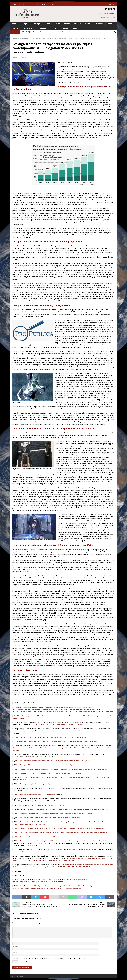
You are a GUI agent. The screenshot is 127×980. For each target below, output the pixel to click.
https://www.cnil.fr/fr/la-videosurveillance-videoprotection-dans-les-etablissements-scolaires (48, 817)
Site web (15, 952)
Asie (49, 24)
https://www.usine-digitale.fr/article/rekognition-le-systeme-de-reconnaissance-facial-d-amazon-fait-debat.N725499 (67, 809)
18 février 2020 (20, 57)
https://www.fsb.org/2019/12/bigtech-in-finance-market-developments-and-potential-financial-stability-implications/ (56, 741)
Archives (35, 4)
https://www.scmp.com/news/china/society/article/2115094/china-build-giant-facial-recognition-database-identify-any (57, 841)
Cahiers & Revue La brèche (19, 4)
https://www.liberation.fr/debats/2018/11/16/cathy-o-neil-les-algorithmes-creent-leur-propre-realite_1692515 (53, 760)
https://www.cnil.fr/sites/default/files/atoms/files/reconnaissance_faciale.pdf (42, 822)
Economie (89, 24)
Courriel (15, 946)
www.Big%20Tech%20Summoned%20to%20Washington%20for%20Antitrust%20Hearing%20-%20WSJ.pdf (51, 737)
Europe (99, 24)
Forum (110, 24)
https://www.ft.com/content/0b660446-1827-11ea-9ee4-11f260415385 (60, 724)
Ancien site (56, 4)
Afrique (25, 24)
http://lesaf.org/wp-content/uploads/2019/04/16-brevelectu (36, 794)
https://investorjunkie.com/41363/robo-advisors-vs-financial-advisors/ (42, 715)
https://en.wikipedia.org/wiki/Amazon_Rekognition (49, 805)
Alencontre (30, 57)
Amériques (37, 24)
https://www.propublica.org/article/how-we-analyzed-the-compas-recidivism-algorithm (46, 764)
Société (55, 28)
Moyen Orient (29, 28)
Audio (58, 24)
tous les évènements (107, 18)
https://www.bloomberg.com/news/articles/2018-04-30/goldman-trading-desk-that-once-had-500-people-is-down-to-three (55, 709)
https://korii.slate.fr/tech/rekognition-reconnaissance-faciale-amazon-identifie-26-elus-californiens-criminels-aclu (55, 813)
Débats (67, 24)
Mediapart (92, 676)
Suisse (65, 28)
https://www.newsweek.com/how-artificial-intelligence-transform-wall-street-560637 (44, 707)
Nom (14, 941)
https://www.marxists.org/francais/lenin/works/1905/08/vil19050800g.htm (38, 881)
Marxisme (16, 28)
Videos (74, 28)
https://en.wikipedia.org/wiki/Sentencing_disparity (33, 783)
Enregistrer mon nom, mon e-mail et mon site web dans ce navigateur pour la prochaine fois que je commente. (50, 958)
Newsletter (45, 4)
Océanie (43, 28)
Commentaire (17, 926)
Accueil (15, 24)
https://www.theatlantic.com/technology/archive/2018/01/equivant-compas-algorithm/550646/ (48, 773)
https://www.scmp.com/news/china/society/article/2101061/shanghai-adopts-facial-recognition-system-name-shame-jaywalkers (60, 828)
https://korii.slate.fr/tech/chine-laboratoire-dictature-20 (35, 836)
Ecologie (77, 24)
